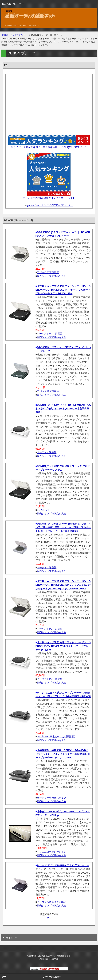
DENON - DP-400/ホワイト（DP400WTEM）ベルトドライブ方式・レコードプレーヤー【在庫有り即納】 (63, 409)
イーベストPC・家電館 (50, 334)
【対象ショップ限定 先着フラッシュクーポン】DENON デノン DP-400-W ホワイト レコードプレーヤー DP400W (63, 646)
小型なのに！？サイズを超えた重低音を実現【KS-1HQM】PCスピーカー (49, 147)
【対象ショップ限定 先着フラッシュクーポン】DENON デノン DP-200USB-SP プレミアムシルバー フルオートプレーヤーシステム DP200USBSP (63, 585)
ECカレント (43, 510)
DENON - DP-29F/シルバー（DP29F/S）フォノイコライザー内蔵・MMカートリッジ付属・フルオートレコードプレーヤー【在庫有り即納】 (63, 527)
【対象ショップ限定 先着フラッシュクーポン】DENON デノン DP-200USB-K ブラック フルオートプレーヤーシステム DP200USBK (63, 290)
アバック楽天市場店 (48, 272)
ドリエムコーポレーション (52, 852)
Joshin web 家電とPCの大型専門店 (56, 737)
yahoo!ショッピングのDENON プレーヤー (50, 205)
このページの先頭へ (52, 977)
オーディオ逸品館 (47, 452)
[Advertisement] (49, 103)
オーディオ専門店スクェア (52, 798)
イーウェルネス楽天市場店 (52, 902)
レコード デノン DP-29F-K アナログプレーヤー (63, 865)
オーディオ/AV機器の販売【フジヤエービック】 (49, 198)
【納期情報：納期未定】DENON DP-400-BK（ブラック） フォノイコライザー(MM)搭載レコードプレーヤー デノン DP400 (63, 754)
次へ (49, 918)
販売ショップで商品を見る (52, 276)
